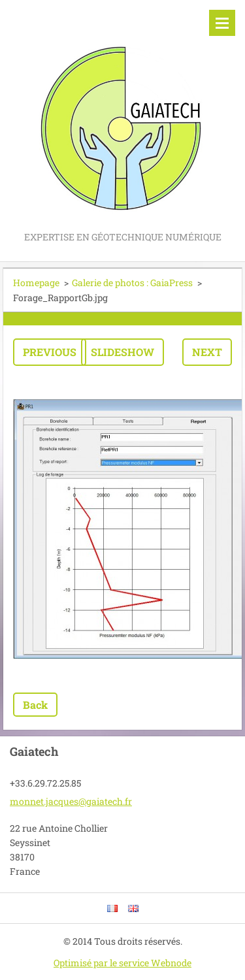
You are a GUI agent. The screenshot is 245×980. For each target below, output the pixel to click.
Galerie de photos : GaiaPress (132, 283)
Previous (50, 352)
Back (35, 705)
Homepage (36, 283)
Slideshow (122, 352)
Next (207, 352)
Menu (222, 23)
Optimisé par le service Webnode (122, 963)
